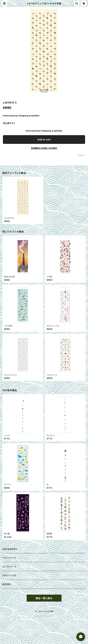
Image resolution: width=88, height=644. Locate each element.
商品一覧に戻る (44, 598)
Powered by (44, 616)
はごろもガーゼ (9, 566)
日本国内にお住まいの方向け (44, 148)
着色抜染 (7, 584)
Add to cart (44, 139)
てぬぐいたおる (9, 558)
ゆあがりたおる (9, 575)
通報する (82, 155)
